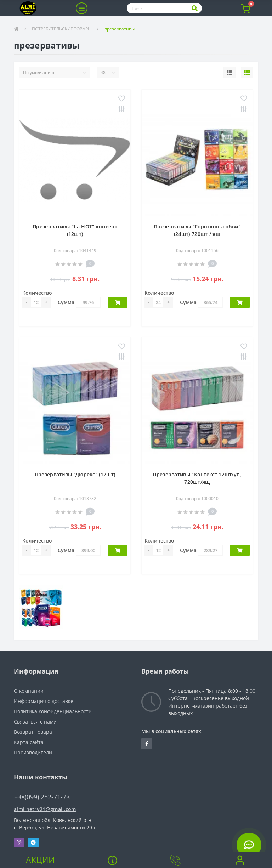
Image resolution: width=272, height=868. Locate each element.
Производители (33, 752)
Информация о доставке (44, 701)
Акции (40, 860)
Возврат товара (33, 732)
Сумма (66, 302)
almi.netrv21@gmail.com (45, 809)
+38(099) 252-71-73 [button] (42, 797)
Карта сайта (29, 742)
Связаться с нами (35, 722)
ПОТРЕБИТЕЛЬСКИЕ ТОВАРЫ (62, 29)
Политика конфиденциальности (53, 711)
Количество (37, 293)
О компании (29, 691)
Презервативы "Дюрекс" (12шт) (75, 474)
